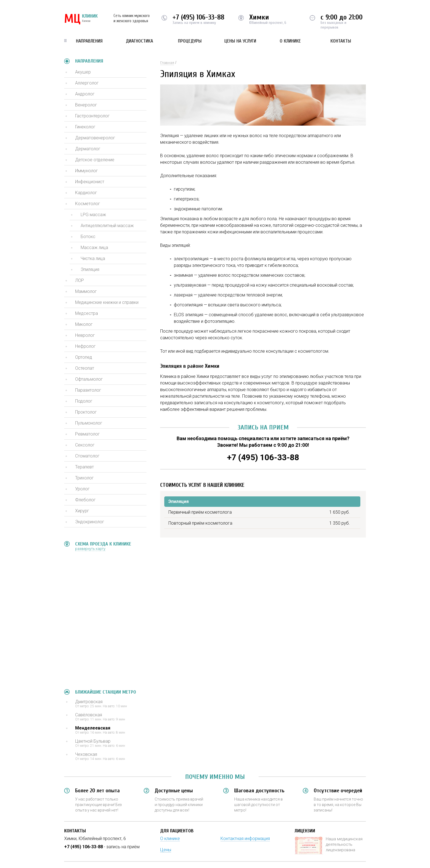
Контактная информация (245, 839)
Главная (167, 63)
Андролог (85, 94)
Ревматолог (87, 434)
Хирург (82, 511)
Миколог (84, 324)
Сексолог (85, 445)
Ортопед (84, 357)
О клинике (290, 41)
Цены (166, 850)
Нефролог (85, 346)
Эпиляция (90, 269)
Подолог (84, 401)
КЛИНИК (81, 19)
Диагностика (139, 41)
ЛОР (80, 280)
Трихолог (84, 478)
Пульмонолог (89, 423)
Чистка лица (93, 258)
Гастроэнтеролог (92, 116)
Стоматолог (87, 456)
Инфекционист (90, 182)
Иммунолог (87, 171)
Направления (89, 41)
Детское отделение (95, 160)
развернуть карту (90, 549)
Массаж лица (94, 248)
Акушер (83, 72)
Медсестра (87, 313)
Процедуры (190, 41)
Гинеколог (85, 127)
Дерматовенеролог (95, 138)
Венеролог (86, 105)
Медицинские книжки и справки (107, 302)
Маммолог (86, 291)
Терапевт (84, 467)
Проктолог (86, 412)
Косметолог (88, 204)
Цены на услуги (240, 41)
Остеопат (85, 368)
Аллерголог (87, 83)
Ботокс (88, 237)
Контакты (341, 41)
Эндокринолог (90, 522)
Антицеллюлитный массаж (107, 226)
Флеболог (85, 500)
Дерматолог (88, 149)
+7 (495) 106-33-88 (198, 17)
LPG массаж (93, 215)
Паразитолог (88, 390)
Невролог (85, 335)
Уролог (82, 489)
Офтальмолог (89, 379)
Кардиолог (86, 193)
